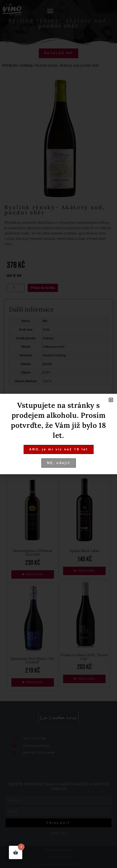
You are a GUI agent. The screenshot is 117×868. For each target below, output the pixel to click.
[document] (58, 434)
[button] (111, 400)
